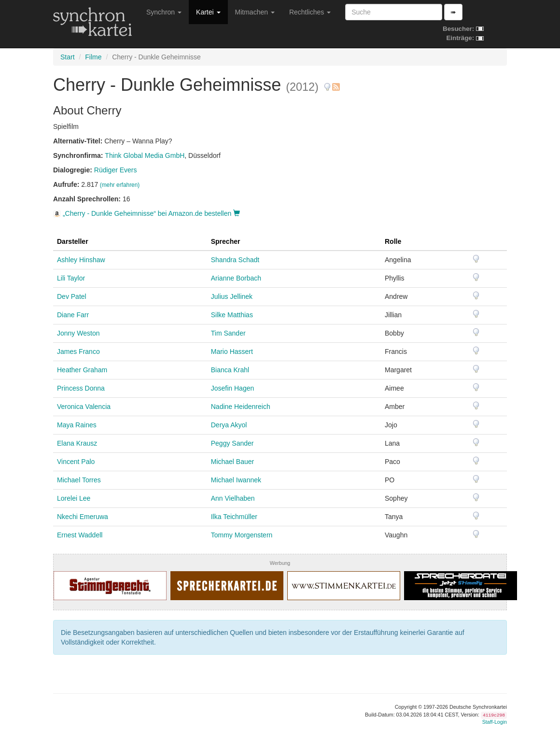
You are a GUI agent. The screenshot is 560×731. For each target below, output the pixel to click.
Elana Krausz (77, 443)
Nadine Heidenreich (241, 407)
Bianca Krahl (230, 370)
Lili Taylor (71, 278)
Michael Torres (79, 480)
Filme (93, 57)
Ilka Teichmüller (234, 517)
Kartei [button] (208, 12)
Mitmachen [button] (255, 12)
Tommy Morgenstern (242, 535)
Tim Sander (228, 333)
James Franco (78, 351)
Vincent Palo (76, 462)
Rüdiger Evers (116, 170)
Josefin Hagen (233, 388)
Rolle (393, 241)
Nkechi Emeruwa (83, 517)
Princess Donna (81, 388)
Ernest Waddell (80, 535)
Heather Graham (82, 370)
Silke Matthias (232, 315)
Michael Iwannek (236, 480)
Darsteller (73, 241)
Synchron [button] (164, 12)
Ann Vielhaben (233, 498)
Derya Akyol (229, 425)
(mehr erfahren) (120, 185)
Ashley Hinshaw (81, 260)
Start (68, 57)
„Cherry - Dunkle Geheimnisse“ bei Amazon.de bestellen (147, 213)
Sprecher (226, 241)
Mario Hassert (232, 351)
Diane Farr (73, 315)
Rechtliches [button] (310, 12)
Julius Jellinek (232, 296)
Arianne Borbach (236, 278)
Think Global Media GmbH (145, 155)
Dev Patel (72, 296)
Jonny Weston (78, 333)
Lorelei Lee (74, 498)
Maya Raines (77, 425)
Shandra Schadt (235, 260)
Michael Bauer (233, 462)
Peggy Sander (232, 443)
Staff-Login (495, 722)
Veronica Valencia (84, 407)
